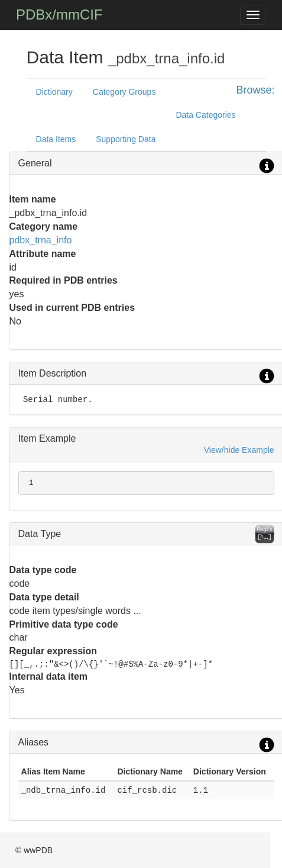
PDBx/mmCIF (59, 15)
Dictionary (54, 92)
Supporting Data (126, 139)
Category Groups (124, 92)
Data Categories (205, 115)
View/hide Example (239, 450)
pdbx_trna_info (41, 240)
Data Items (56, 139)
